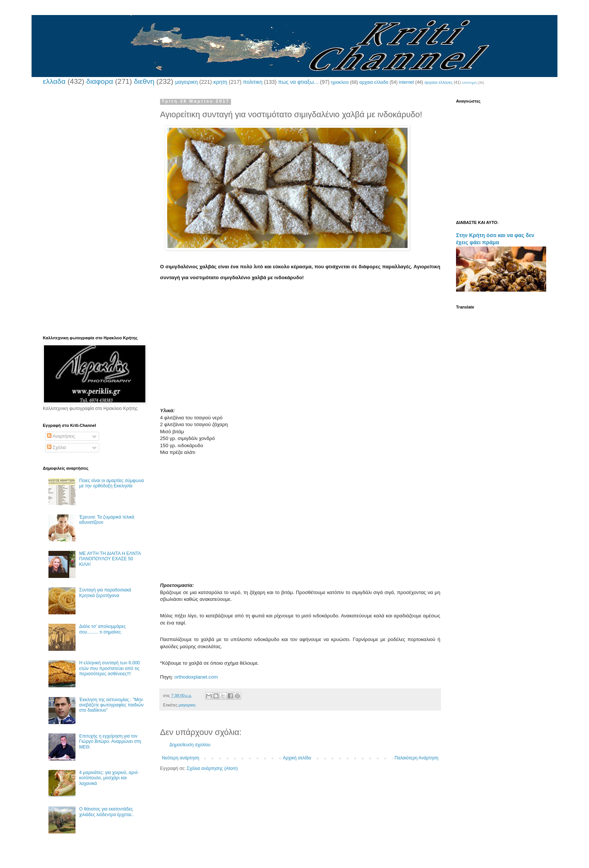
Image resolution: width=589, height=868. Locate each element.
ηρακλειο (340, 82)
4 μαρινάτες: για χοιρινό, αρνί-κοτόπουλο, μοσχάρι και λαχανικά (109, 778)
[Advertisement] (300, 355)
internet (406, 82)
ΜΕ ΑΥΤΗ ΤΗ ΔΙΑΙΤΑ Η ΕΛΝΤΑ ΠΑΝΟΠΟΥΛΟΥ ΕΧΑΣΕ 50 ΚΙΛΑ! (110, 559)
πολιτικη (253, 82)
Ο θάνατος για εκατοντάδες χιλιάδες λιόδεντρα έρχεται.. (107, 812)
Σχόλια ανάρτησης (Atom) (212, 768)
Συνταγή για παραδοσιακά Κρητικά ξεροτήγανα (105, 593)
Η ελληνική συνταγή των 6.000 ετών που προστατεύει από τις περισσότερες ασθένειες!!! (109, 668)
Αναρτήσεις (61, 436)
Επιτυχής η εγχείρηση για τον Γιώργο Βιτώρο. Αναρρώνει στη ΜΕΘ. (110, 742)
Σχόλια (57, 448)
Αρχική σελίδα (297, 758)
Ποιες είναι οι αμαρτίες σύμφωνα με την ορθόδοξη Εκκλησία (112, 483)
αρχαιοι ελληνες (439, 82)
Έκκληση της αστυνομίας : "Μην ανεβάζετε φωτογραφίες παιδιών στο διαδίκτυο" (112, 705)
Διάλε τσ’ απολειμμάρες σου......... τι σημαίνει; (103, 629)
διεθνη (144, 81)
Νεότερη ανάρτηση (180, 758)
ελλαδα (54, 81)
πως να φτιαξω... (298, 82)
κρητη (220, 82)
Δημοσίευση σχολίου (190, 745)
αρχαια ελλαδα (374, 82)
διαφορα (100, 81)
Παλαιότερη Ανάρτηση (416, 758)
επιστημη (469, 82)
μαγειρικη (186, 82)
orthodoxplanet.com (196, 677)
